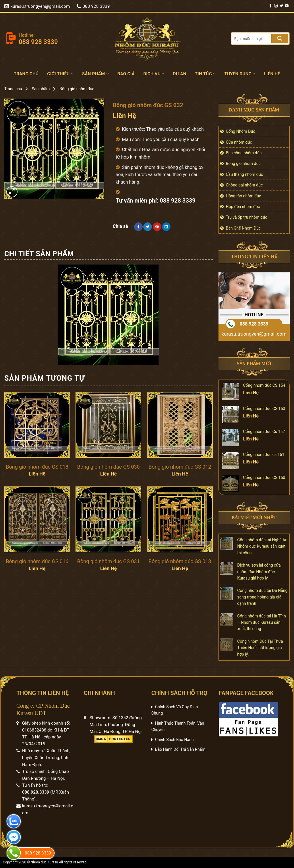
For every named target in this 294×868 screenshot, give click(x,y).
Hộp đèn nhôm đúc (243, 207)
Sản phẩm (95, 74)
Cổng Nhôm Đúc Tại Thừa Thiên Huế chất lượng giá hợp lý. (260, 648)
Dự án (180, 74)
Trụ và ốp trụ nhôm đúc (247, 217)
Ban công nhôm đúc (244, 153)
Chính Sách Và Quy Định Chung (175, 710)
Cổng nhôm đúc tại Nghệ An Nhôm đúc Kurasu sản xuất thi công (262, 546)
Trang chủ (26, 74)
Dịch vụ (154, 74)
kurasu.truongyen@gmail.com (254, 334)
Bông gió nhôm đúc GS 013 (180, 561)
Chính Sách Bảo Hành (174, 740)
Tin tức (205, 74)
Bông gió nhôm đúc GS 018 (37, 467)
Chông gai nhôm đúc (244, 185)
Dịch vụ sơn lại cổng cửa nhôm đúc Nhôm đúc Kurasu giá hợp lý (259, 572)
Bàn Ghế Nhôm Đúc (243, 228)
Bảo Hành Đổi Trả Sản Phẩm (180, 749)
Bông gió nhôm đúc (77, 89)
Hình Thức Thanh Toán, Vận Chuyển (178, 726)
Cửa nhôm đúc (239, 142)
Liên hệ (272, 74)
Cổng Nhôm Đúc (241, 131)
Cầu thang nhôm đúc (244, 174)
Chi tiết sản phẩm (39, 254)
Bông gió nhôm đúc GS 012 (180, 467)
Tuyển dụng (240, 74)
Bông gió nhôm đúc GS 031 (109, 561)
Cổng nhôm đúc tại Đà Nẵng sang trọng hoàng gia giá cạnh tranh (262, 597)
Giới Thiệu (60, 74)
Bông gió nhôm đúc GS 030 (109, 467)
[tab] (39, 254)
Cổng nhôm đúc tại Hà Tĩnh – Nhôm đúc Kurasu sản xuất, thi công (261, 622)
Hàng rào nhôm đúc (244, 196)
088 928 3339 (254, 324)
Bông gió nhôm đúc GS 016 (37, 561)
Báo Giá (126, 74)
